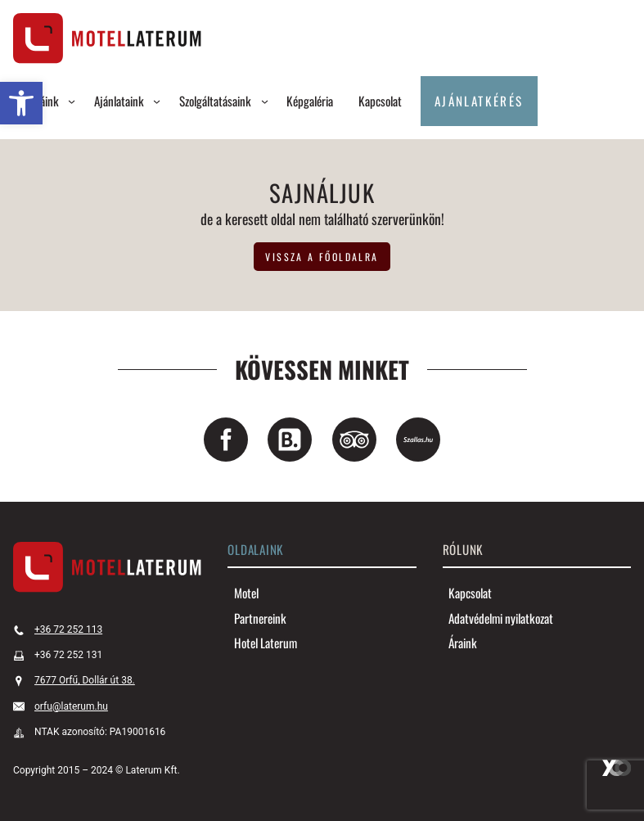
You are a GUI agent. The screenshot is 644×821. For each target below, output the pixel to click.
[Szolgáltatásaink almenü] (265, 101)
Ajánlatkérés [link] (479, 101)
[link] (21, 103)
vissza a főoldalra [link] (322, 257)
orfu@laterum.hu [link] (71, 706)
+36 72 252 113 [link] (68, 629)
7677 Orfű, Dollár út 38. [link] (85, 680)
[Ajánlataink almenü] (157, 101)
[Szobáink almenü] (72, 101)
